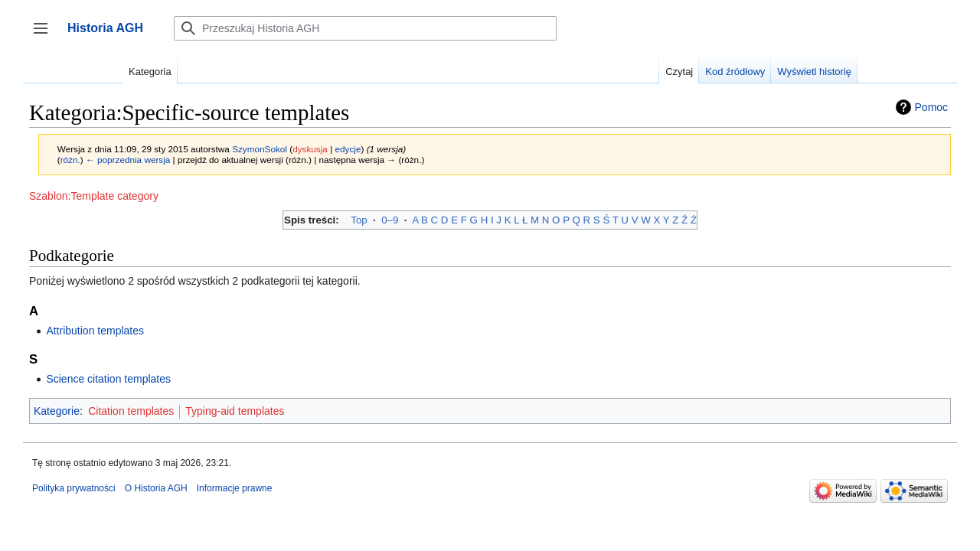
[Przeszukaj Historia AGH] (365, 28)
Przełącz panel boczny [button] (46, 36)
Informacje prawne (235, 488)
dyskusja (310, 149)
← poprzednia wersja (128, 160)
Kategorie (57, 411)
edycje (348, 149)
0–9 (390, 220)
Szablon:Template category (94, 196)
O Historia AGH (156, 488)
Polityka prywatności (74, 488)
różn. (70, 160)
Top (359, 220)
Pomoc (932, 107)
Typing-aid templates (235, 411)
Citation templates (131, 411)
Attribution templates (95, 331)
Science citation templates (108, 379)
